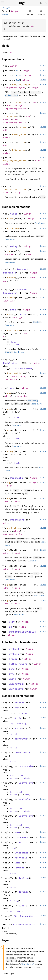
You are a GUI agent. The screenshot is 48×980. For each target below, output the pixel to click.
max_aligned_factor (15, 161)
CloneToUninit (24, 752)
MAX (18, 80)
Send (12, 669)
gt (8, 585)
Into (22, 842)
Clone (14, 214)
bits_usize (19, 150)
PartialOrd (17, 520)
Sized (16, 345)
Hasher (24, 314)
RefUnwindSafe (18, 664)
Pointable (21, 858)
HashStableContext (23, 369)
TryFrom (24, 878)
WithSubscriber (24, 916)
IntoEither (22, 853)
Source (5, 15)
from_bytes (10, 116)
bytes (23, 127)
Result (11, 105)
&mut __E (8, 301)
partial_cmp (14, 528)
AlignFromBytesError (15, 108)
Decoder (22, 269)
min (9, 430)
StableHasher (11, 379)
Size (38, 161)
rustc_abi (6, 8)
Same (17, 863)
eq (8, 483)
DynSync (14, 654)
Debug (14, 246)
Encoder (22, 289)
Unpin (12, 679)
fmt (9, 251)
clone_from (14, 228)
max (9, 409)
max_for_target (21, 84)
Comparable (26, 766)
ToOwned (19, 868)
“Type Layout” (28, 964)
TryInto (24, 892)
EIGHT (19, 75)
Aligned (19, 703)
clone (10, 218)
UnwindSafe (16, 689)
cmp (9, 393)
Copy (12, 622)
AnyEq (18, 718)
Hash (13, 310)
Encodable (10, 293)
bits (23, 142)
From (17, 832)
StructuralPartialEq (22, 632)
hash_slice (14, 330)
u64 (35, 102)
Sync (12, 674)
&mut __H (17, 317)
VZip (22, 906)
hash (10, 314)
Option (7, 534)
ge (8, 601)
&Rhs (6, 502)
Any (17, 708)
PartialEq (17, 478)
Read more (40, 223)
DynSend (14, 649)
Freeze (13, 659)
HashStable (10, 363)
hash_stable (14, 373)
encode (11, 298)
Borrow (19, 728)
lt (8, 550)
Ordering (23, 396)
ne (8, 499)
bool (10, 486)
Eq (10, 627)
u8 (32, 26)
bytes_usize (19, 135)
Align (22, 3)
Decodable (10, 273)
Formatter (9, 254)
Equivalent (26, 783)
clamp (10, 451)
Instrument (22, 837)
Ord (12, 388)
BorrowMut (21, 739)
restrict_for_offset (15, 189)
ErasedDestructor (24, 924)
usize (7, 138)
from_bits (18, 102)
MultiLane (15, 911)
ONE (18, 71)
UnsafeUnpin (17, 684)
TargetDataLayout (15, 87)
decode (11, 277)
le (8, 566)
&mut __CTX (19, 376)
